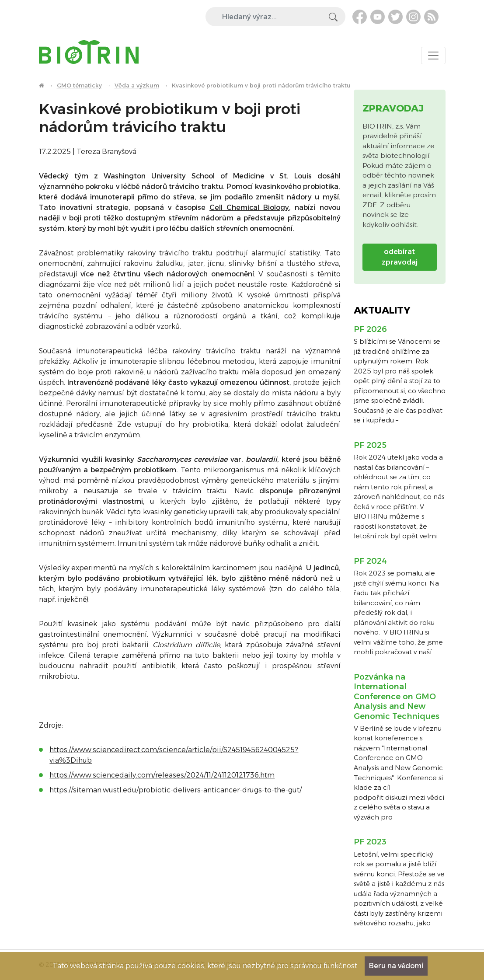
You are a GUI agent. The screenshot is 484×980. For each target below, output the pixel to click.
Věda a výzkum (137, 85)
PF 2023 (370, 842)
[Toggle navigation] (433, 56)
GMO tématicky (79, 85)
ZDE (370, 205)
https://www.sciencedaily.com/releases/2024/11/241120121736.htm (162, 775)
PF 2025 (370, 445)
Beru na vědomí (396, 966)
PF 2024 (370, 561)
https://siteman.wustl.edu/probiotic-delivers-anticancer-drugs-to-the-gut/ (176, 790)
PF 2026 (370, 329)
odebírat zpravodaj (400, 257)
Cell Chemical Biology (249, 208)
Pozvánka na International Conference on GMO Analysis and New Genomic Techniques (397, 697)
